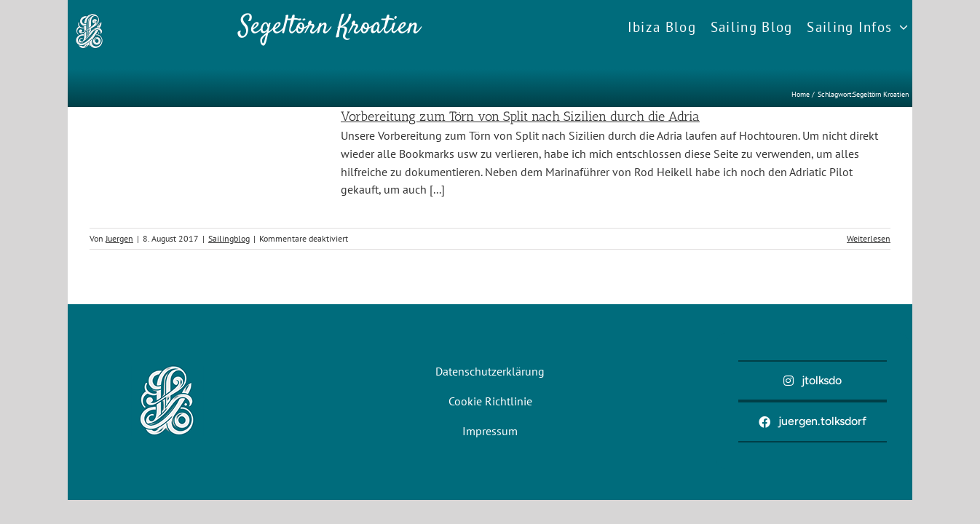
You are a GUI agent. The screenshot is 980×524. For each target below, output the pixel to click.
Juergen (119, 238)
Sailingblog (229, 238)
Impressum (490, 431)
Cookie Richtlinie (490, 401)
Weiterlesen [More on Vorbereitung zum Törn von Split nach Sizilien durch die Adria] (869, 238)
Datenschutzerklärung (490, 371)
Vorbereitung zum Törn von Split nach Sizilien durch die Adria (520, 116)
